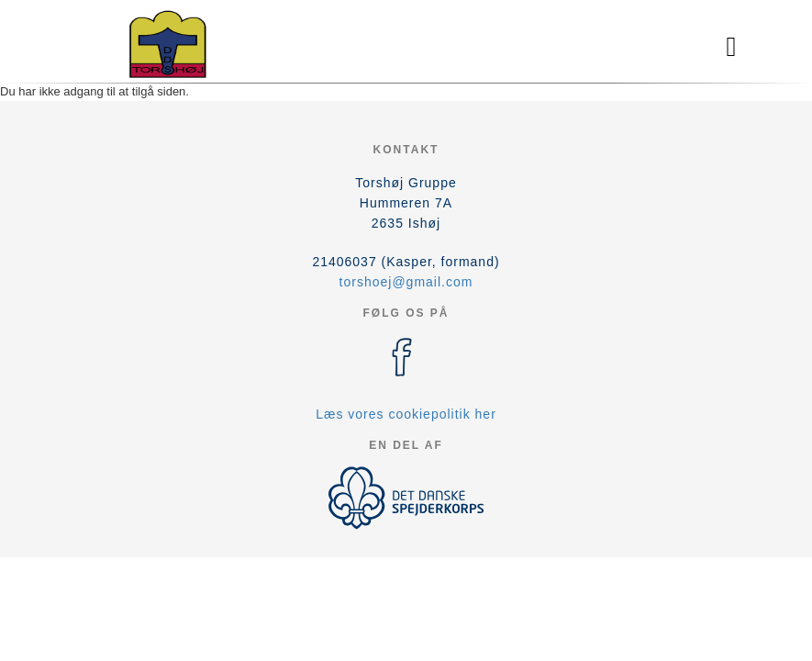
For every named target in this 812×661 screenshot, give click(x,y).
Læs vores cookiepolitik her (406, 414)
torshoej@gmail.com (406, 282)
